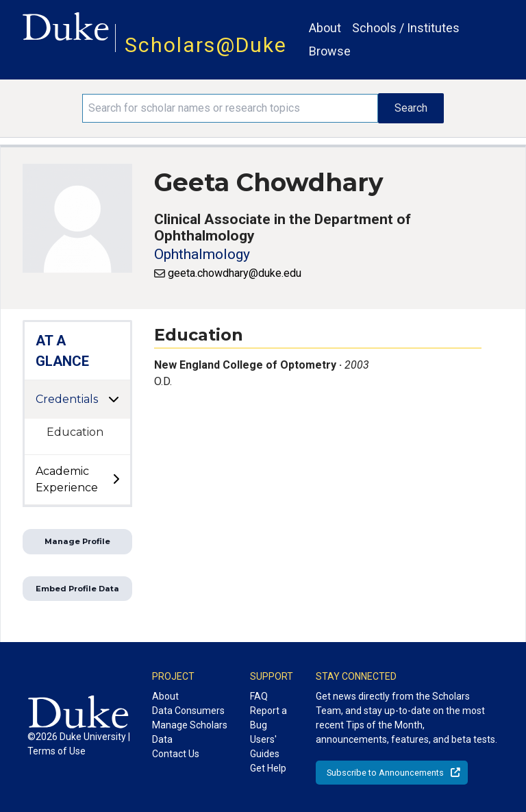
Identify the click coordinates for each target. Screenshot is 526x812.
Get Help (268, 768)
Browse (330, 51)
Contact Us (176, 754)
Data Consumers (188, 711)
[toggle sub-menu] (116, 480)
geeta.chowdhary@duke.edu (235, 273)
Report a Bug (268, 718)
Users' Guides (265, 747)
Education (75, 432)
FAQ (259, 696)
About (325, 28)
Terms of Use (57, 751)
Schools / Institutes (406, 28)
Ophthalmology (202, 254)
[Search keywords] (230, 108)
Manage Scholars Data (190, 732)
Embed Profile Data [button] (77, 589)
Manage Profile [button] (77, 541)
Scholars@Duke (206, 45)
